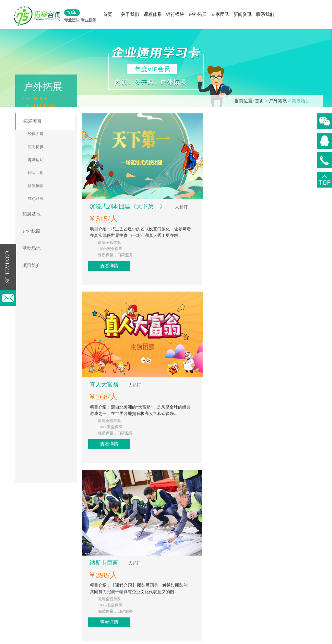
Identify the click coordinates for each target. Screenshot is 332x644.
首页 (108, 14)
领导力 (118, 575)
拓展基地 (31, 214)
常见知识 (196, 585)
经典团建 (36, 134)
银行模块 (175, 14)
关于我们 (130, 14)
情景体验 (36, 186)
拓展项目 (301, 101)
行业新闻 (196, 575)
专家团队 (220, 14)
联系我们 (265, 14)
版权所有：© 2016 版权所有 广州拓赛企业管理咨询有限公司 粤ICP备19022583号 (146, 636)
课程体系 (153, 14)
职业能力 (121, 594)
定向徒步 (36, 147)
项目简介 (31, 265)
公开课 (118, 565)
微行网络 (257, 636)
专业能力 (121, 585)
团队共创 (36, 173)
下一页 (203, 525)
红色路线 (36, 199)
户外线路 (31, 231)
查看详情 (230, 180)
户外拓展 (197, 14)
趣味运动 (36, 160)
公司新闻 (196, 565)
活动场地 (31, 248)
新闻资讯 (243, 14)
